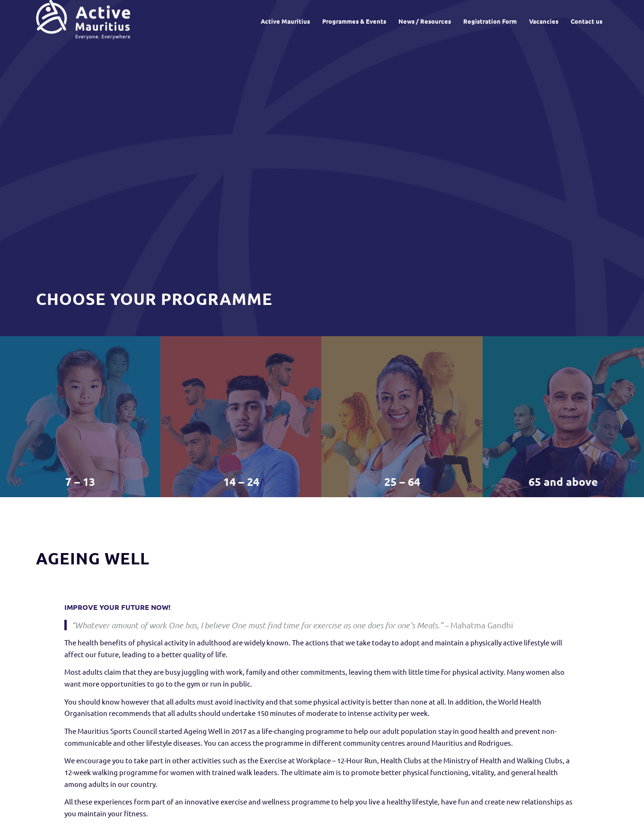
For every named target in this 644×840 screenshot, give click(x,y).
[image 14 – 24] (241, 417)
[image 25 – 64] (402, 417)
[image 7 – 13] (80, 417)
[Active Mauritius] (83, 21)
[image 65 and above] (564, 417)
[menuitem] (285, 21)
